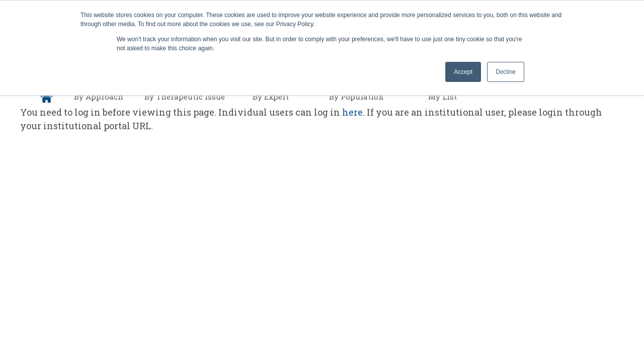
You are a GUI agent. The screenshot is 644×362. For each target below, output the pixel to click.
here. (353, 112)
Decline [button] (506, 72)
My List (442, 97)
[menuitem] (47, 97)
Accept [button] (463, 72)
